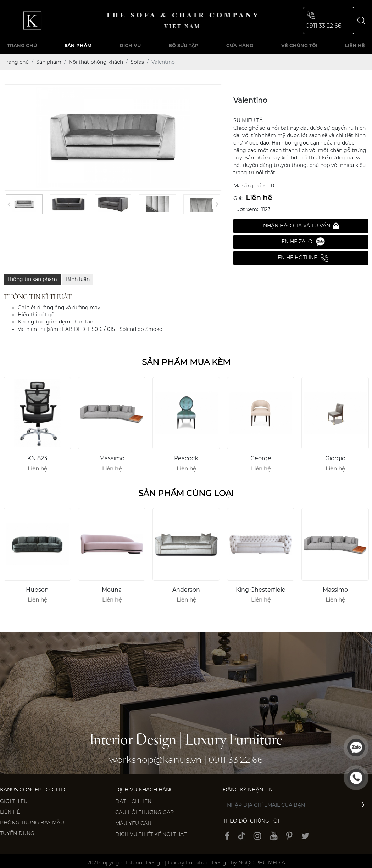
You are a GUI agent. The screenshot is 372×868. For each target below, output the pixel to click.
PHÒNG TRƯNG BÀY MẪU (32, 823)
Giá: (238, 198)
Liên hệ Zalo (301, 242)
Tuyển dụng (17, 833)
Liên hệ (10, 812)
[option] (37, 428)
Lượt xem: (246, 209)
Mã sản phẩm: (251, 186)
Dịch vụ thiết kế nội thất (151, 834)
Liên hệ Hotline (301, 258)
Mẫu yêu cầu (133, 823)
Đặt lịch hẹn (133, 801)
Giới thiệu (14, 801)
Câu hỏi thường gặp (145, 812)
